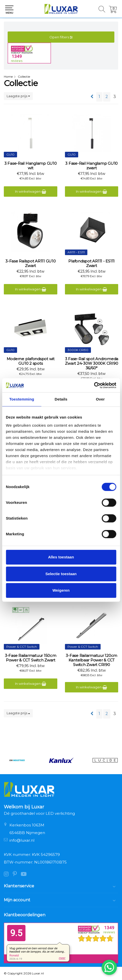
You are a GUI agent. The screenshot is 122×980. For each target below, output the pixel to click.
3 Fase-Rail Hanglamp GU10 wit (31, 166)
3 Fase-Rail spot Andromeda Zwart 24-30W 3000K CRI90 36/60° (92, 363)
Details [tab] (61, 399)
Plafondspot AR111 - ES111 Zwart (91, 263)
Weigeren (61, 590)
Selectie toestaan (61, 574)
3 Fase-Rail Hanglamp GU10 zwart (91, 166)
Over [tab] (100, 399)
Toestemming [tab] (22, 399)
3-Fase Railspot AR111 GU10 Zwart (31, 263)
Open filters (61, 37)
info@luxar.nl (22, 840)
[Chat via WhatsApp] (109, 967)
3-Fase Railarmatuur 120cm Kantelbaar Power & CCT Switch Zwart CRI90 (91, 660)
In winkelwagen (31, 192)
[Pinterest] (17, 875)
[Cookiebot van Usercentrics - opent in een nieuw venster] (94, 385)
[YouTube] (25, 875)
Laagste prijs (18, 96)
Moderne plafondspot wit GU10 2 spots (31, 361)
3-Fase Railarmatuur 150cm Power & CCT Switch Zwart (31, 658)
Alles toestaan (61, 557)
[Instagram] (8, 875)
